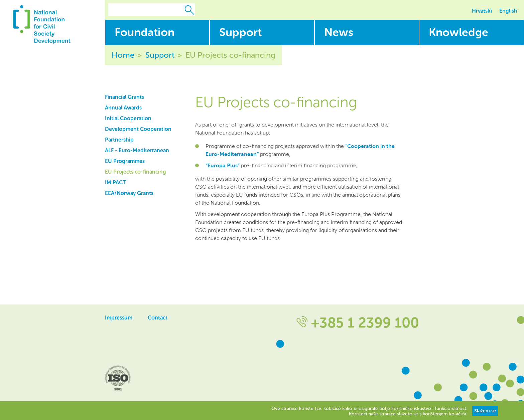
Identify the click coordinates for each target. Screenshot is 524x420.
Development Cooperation (138, 129)
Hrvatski (482, 11)
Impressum (119, 318)
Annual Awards (123, 108)
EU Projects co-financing (230, 55)
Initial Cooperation (128, 118)
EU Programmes (125, 161)
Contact (158, 318)
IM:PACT (115, 182)
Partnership (119, 140)
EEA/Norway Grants (129, 193)
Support (160, 55)
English (508, 11)
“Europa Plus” (223, 165)
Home (123, 55)
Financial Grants (124, 97)
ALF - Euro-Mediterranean (137, 150)
